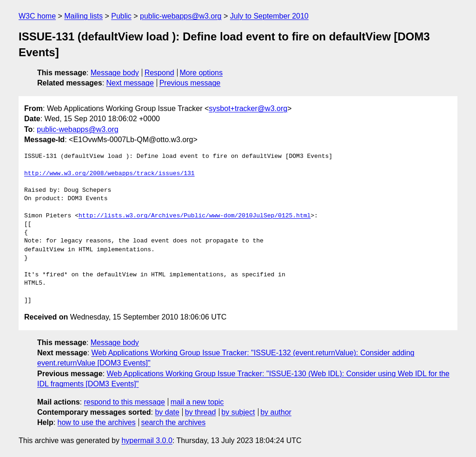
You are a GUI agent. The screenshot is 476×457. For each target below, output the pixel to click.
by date (167, 412)
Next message (130, 83)
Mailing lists (83, 16)
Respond (159, 73)
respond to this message (124, 402)
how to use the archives (97, 422)
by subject (238, 412)
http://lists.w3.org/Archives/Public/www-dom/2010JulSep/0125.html (195, 216)
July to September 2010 (269, 16)
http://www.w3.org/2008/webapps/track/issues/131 (109, 174)
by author (276, 412)
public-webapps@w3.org (181, 16)
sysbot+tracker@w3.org (248, 108)
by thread (201, 412)
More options (202, 73)
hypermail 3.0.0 (147, 441)
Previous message (190, 83)
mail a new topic (197, 402)
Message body (115, 73)
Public (121, 16)
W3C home (37, 16)
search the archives (174, 422)
